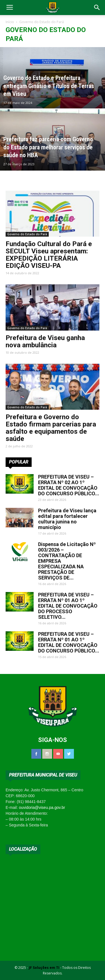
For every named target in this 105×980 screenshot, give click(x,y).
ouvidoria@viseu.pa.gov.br (42, 807)
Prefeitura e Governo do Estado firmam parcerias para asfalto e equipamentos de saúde (51, 428)
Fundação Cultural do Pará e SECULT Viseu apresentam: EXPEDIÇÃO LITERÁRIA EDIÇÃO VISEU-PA (49, 255)
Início (10, 22)
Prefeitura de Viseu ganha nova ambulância (45, 341)
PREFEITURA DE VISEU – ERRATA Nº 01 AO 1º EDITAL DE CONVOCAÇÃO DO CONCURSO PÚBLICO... (69, 642)
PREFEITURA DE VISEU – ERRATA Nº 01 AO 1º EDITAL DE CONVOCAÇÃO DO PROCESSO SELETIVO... (68, 606)
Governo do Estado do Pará (27, 234)
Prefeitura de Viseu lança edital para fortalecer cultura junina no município (67, 519)
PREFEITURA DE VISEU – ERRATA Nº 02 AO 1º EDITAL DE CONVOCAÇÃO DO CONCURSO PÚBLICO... (69, 485)
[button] (97, 8)
